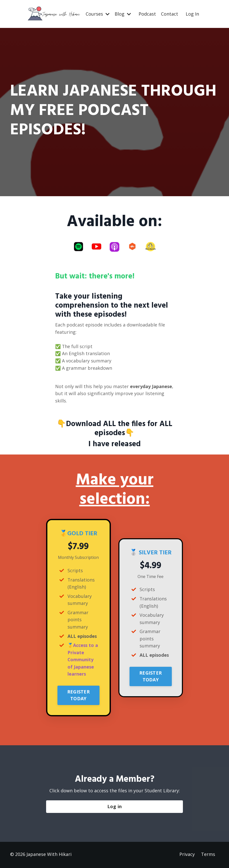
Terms (208, 855)
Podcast (147, 14)
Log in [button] (115, 808)
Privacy (187, 855)
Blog (123, 14)
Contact (170, 14)
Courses (98, 14)
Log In (192, 14)
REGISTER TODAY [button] (78, 697)
